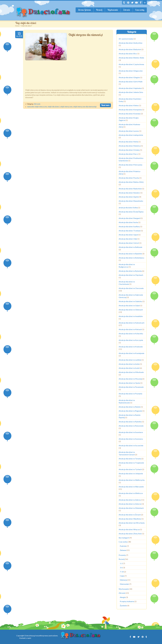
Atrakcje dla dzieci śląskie (129, 197)
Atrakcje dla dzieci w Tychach (130, 469)
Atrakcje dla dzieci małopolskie (131, 135)
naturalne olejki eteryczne (37, 107)
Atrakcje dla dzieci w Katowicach (132, 323)
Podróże (123, 546)
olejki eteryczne (66, 107)
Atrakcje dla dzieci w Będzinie (130, 254)
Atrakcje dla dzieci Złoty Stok (130, 534)
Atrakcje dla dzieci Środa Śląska (131, 212)
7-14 (122, 572)
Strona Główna (84, 10)
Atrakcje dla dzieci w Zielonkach (131, 508)
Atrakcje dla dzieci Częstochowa (131, 64)
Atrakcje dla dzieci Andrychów (130, 43)
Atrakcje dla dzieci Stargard (129, 218)
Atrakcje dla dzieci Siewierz (129, 193)
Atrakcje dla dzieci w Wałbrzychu (132, 480)
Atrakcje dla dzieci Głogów (129, 77)
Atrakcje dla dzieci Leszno (129, 131)
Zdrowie (127, 10)
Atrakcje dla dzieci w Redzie (130, 407)
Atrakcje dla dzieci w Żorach (130, 515)
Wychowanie (113, 10)
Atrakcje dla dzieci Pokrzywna (130, 165)
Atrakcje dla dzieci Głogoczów (131, 71)
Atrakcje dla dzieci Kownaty (130, 114)
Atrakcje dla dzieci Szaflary (129, 226)
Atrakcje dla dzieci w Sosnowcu (131, 439)
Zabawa (123, 550)
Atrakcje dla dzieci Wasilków (130, 519)
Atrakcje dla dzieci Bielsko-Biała (131, 58)
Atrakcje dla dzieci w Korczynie (131, 340)
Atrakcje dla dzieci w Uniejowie (131, 473)
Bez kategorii (124, 538)
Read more (105, 105)
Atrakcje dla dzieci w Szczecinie (131, 445)
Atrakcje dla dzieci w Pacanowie (131, 387)
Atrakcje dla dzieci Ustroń (129, 243)
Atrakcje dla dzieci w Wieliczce (131, 493)
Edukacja (123, 580)
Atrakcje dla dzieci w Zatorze (130, 504)
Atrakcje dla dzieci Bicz (128, 54)
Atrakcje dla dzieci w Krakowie (131, 347)
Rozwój (99, 10)
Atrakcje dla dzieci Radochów (130, 189)
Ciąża (122, 576)
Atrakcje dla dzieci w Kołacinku (131, 333)
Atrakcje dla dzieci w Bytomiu (130, 271)
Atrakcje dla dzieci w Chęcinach (131, 275)
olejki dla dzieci (54, 107)
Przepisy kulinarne (127, 601)
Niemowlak (124, 584)
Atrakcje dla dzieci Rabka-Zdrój (131, 182)
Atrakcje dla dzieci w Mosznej (130, 379)
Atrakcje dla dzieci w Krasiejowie (131, 353)
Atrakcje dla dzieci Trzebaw (130, 231)
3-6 (121, 568)
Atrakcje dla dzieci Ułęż (128, 239)
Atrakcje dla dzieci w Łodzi (129, 368)
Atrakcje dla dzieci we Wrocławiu (132, 523)
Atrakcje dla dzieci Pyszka (129, 178)
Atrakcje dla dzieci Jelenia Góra (131, 92)
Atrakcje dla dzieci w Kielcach (130, 329)
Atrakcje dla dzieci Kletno (129, 105)
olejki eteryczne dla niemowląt (85, 107)
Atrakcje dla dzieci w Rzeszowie (131, 426)
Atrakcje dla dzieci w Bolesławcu (131, 258)
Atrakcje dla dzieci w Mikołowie (131, 372)
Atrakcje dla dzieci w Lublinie (130, 360)
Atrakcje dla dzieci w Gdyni (129, 305)
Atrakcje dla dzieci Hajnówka (130, 88)
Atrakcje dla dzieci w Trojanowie (131, 463)
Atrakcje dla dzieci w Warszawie (131, 487)
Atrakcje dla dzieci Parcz (128, 154)
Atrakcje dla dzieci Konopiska (130, 110)
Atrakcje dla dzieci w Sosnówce (131, 432)
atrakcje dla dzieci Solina (128, 208)
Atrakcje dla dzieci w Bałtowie (130, 247)
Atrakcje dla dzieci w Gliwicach (131, 310)
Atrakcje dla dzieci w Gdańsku (130, 301)
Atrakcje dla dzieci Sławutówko (131, 201)
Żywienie (123, 606)
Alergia (123, 597)
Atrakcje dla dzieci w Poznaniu (130, 394)
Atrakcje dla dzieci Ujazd (128, 235)
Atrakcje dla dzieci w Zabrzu (130, 500)
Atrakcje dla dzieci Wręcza (129, 529)
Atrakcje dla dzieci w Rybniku (130, 422)
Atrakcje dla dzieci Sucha (128, 222)
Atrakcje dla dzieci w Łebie (129, 364)
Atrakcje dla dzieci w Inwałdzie (131, 316)
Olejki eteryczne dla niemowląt (86, 35)
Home (17, 26)
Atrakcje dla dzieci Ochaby (129, 150)
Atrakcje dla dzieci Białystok (130, 49)
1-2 (121, 563)
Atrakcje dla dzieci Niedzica (130, 146)
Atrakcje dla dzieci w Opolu (129, 383)
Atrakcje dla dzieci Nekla (128, 142)
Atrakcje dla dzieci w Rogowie (130, 411)
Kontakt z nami (25, 638)
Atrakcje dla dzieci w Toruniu (130, 459)
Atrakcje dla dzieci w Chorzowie (131, 288)
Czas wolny (140, 10)
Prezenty (122, 555)
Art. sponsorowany (126, 39)
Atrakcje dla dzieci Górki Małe (131, 82)
